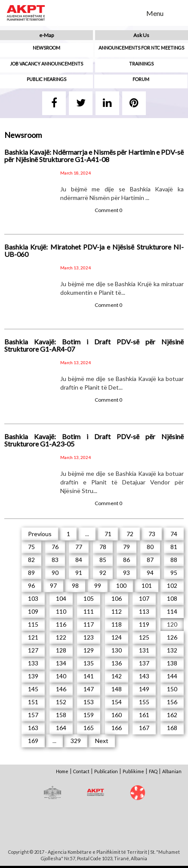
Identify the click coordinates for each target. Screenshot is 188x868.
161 (144, 715)
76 (55, 547)
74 (174, 534)
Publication (106, 771)
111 (89, 611)
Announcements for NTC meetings (141, 48)
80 (150, 547)
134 (61, 663)
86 (126, 560)
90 (55, 573)
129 (89, 650)
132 (172, 650)
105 (89, 598)
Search (134, 12)
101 (147, 585)
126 (172, 637)
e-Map (46, 35)
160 (117, 715)
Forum (141, 79)
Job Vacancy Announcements (46, 64)
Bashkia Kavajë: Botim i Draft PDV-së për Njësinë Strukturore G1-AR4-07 (94, 345)
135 (89, 663)
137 (144, 663)
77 (79, 547)
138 (172, 663)
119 (144, 624)
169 (33, 741)
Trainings (141, 64)
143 (144, 676)
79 (126, 547)
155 (144, 702)
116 (61, 624)
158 (61, 715)
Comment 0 (108, 210)
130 (117, 650)
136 (117, 663)
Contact (81, 771)
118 (117, 624)
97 (53, 585)
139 (33, 676)
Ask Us (141, 35)
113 (144, 611)
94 (150, 573)
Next (102, 741)
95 (174, 573)
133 (33, 663)
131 (144, 650)
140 (61, 676)
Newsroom (46, 48)
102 (172, 585)
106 (117, 598)
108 (172, 598)
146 (61, 689)
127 (33, 650)
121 (33, 637)
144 (172, 676)
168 (172, 728)
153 (89, 702)
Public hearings (46, 79)
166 (117, 728)
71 (108, 534)
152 (61, 702)
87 (150, 560)
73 (152, 534)
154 (117, 702)
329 (76, 741)
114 (172, 611)
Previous (40, 534)
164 (61, 728)
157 (33, 715)
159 (89, 715)
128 (61, 650)
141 (89, 676)
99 (98, 585)
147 (89, 689)
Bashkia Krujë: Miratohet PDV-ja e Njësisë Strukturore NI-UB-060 (94, 251)
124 (117, 637)
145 (33, 689)
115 (33, 624)
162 (172, 715)
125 (144, 637)
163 (33, 728)
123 (89, 637)
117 (89, 624)
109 (33, 611)
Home (62, 771)
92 (103, 573)
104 (61, 598)
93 (126, 573)
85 (103, 560)
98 (75, 585)
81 (174, 547)
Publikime (133, 771)
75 (31, 547)
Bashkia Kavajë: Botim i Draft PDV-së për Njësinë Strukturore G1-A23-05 (94, 440)
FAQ (153, 771)
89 (31, 573)
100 (121, 585)
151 (33, 702)
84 (79, 560)
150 (172, 689)
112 (117, 611)
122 (61, 637)
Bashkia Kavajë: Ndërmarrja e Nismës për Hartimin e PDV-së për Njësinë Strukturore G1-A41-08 (94, 156)
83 (55, 560)
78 (103, 547)
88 (174, 560)
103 (33, 598)
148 (117, 689)
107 (144, 598)
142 (117, 676)
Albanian (172, 771)
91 (79, 573)
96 (31, 585)
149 (144, 689)
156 (172, 702)
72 (130, 534)
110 (61, 611)
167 (144, 728)
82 (31, 560)
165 (89, 728)
